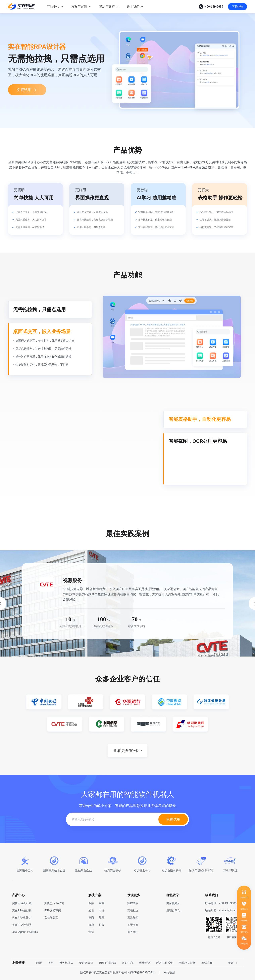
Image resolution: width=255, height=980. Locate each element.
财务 (102, 927)
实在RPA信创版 (22, 912)
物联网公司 (86, 965)
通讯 (91, 912)
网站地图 (169, 974)
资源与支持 (107, 6)
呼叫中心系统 (165, 965)
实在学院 (133, 905)
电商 (91, 919)
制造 (91, 934)
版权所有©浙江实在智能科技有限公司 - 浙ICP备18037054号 (118, 974)
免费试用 (27, 90)
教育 (102, 919)
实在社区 (133, 912)
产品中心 (53, 6)
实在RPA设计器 (22, 905)
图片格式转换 (187, 965)
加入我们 (133, 934)
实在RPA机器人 (22, 919)
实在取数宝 (51, 919)
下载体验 (237, 7)
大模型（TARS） (55, 905)
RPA (51, 965)
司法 (102, 912)
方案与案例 (79, 6)
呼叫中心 (127, 965)
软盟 (39, 965)
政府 (91, 927)
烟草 (102, 905)
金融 (91, 905)
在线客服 (207, 965)
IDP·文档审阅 (52, 912)
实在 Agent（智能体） (26, 934)
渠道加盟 (133, 919)
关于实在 (133, 927)
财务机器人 (66, 965)
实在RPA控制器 (22, 927)
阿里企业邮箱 (108, 965)
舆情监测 (145, 965)
